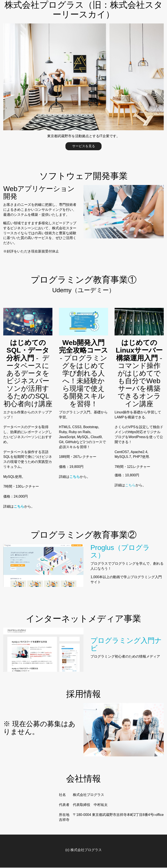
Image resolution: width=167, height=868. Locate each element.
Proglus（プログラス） (120, 552)
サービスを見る (83, 146)
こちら (130, 485)
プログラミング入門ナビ (126, 645)
